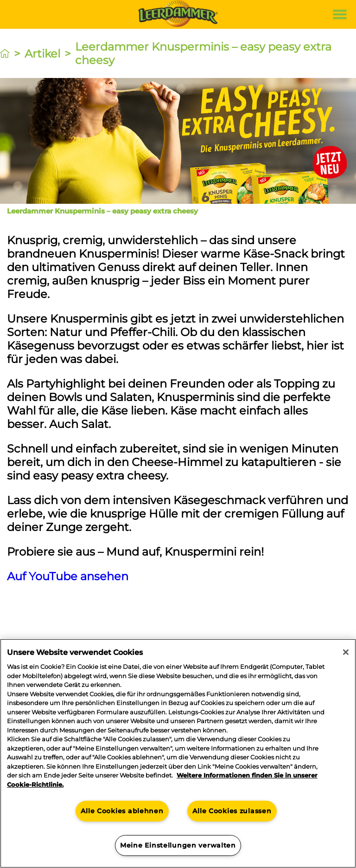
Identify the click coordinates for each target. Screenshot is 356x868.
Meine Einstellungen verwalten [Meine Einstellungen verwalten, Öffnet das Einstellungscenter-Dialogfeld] (178, 845)
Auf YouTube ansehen (68, 576)
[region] (178, 753)
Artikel (42, 54)
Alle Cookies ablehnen (122, 811)
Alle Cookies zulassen (232, 811)
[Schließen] (346, 652)
